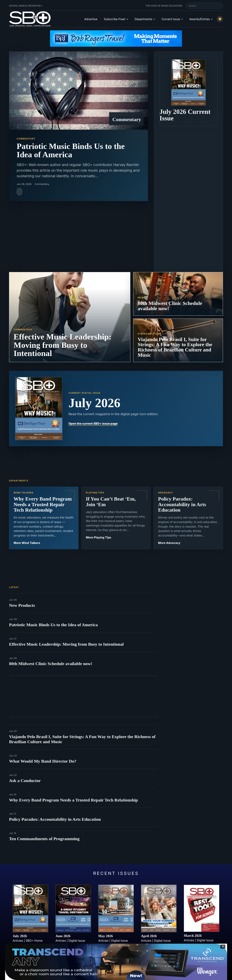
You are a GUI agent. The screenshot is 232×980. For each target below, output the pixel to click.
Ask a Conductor (25, 781)
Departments (144, 19)
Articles (18, 941)
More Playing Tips (99, 537)
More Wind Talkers (27, 543)
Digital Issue (77, 941)
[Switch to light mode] (220, 19)
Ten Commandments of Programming (44, 839)
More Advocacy (169, 543)
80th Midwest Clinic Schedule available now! (51, 664)
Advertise (91, 19)
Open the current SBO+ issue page (93, 424)
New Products (22, 605)
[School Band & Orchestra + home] (30, 19)
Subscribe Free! (115, 19)
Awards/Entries (200, 19)
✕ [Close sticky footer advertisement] (223, 946)
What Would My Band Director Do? (43, 761)
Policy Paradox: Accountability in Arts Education (55, 819)
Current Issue (171, 19)
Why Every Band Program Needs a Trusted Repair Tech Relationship (73, 800)
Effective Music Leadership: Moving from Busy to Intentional (66, 644)
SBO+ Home (34, 941)
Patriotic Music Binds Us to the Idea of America (53, 625)
